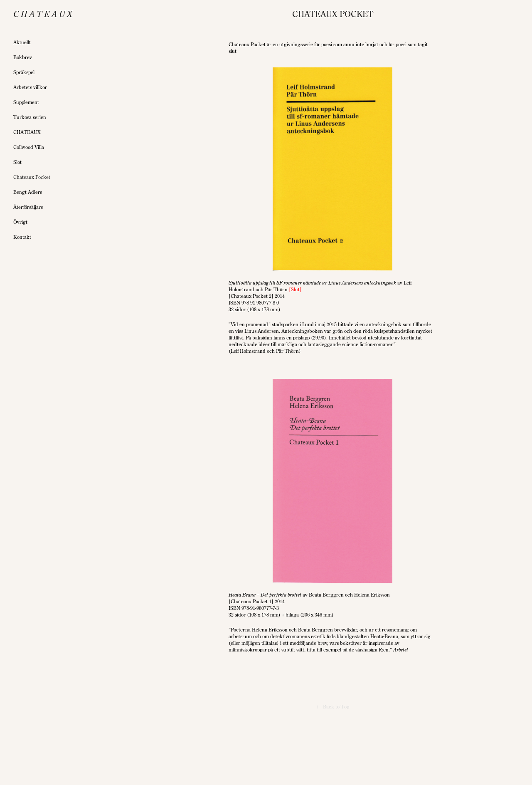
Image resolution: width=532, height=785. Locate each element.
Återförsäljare (28, 207)
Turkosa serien (30, 117)
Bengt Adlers (28, 192)
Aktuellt (22, 42)
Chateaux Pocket (32, 177)
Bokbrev (23, 57)
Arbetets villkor (30, 87)
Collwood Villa (29, 147)
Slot (17, 162)
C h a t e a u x (43, 14)
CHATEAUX (27, 132)
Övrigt (20, 222)
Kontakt (22, 237)
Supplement (26, 102)
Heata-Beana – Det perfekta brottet (265, 595)
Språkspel (24, 72)
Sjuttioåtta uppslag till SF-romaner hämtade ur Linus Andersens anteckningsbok (312, 283)
